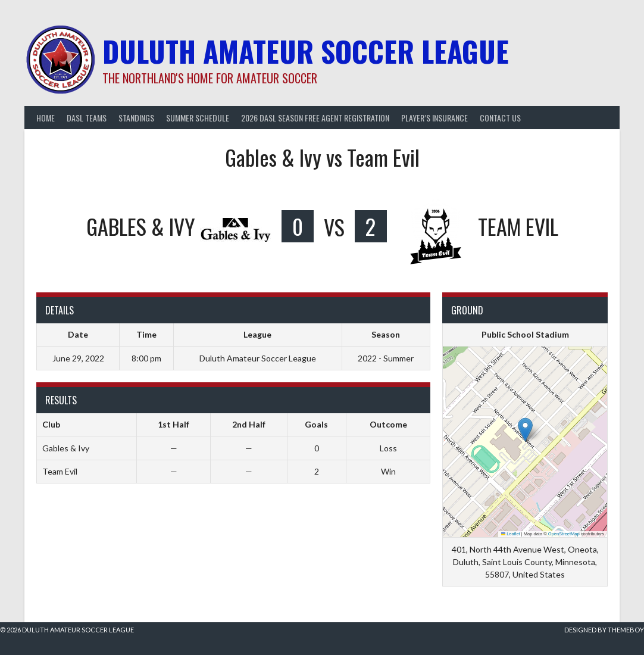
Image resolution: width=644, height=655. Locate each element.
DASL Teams (87, 118)
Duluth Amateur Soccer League (306, 51)
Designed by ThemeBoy (604, 630)
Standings (136, 118)
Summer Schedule (198, 118)
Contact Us (500, 118)
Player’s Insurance (434, 118)
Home (46, 118)
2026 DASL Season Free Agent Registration (315, 118)
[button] (525, 430)
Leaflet (511, 534)
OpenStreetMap (564, 534)
